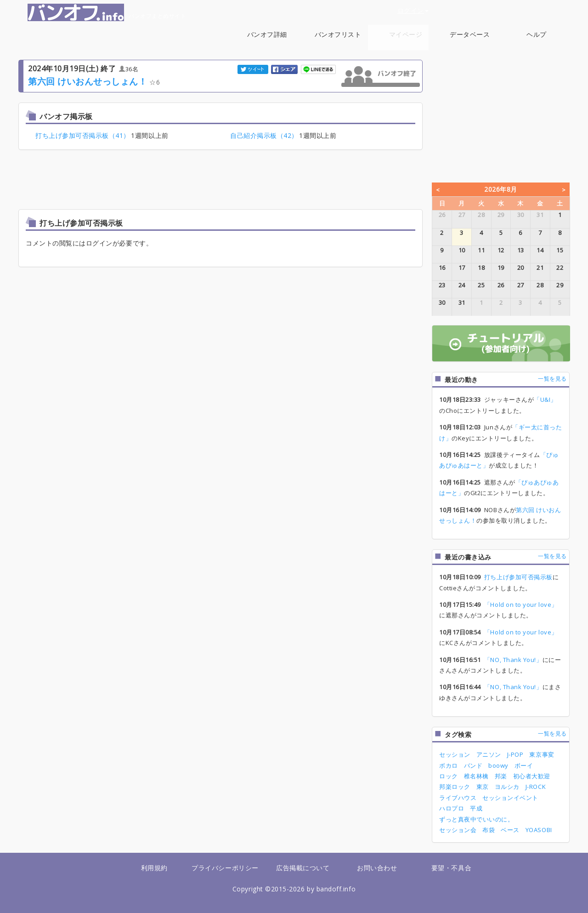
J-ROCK (536, 787)
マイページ (406, 34)
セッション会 (458, 830)
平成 (476, 808)
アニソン (489, 754)
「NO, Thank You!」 (513, 660)
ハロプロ (452, 808)
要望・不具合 (451, 868)
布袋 (489, 830)
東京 (483, 787)
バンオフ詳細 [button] (267, 39)
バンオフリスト (338, 34)
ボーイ (524, 765)
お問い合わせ (377, 868)
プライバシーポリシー (225, 868)
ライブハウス (458, 798)
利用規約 (154, 868)
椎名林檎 (476, 776)
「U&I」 (545, 399)
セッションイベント (510, 798)
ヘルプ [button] (537, 39)
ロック (449, 776)
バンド (473, 765)
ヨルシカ (507, 787)
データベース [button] (470, 39)
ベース (510, 830)
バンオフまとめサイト (107, 12)
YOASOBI (539, 830)
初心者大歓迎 (532, 776)
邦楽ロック (455, 787)
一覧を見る (552, 379)
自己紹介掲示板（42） (264, 135)
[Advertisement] (220, 181)
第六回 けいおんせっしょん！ (88, 81)
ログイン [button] (413, 10)
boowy (498, 765)
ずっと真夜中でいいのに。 (476, 819)
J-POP (515, 754)
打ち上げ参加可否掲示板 (518, 577)
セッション (455, 754)
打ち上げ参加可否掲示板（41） (83, 135)
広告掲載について (303, 868)
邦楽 (501, 776)
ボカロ (449, 765)
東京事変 (542, 754)
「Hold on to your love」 (521, 605)
